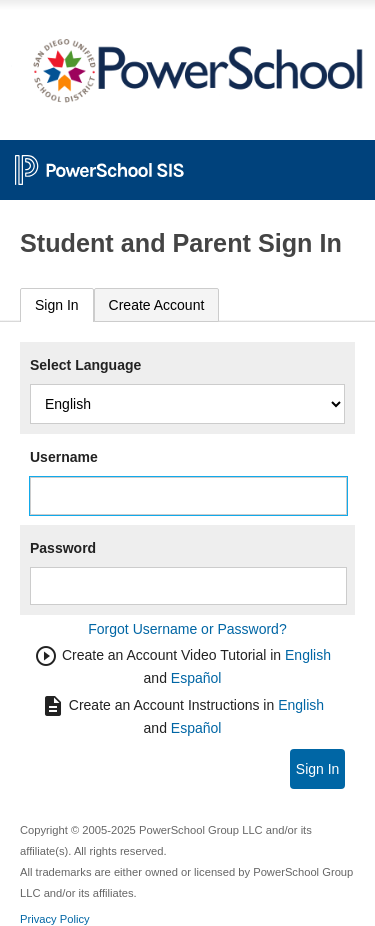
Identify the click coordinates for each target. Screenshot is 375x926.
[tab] (57, 305)
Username (64, 457)
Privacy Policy (55, 919)
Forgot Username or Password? (187, 629)
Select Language (85, 365)
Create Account (157, 305)
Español (196, 678)
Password (63, 548)
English (308, 655)
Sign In (57, 305)
